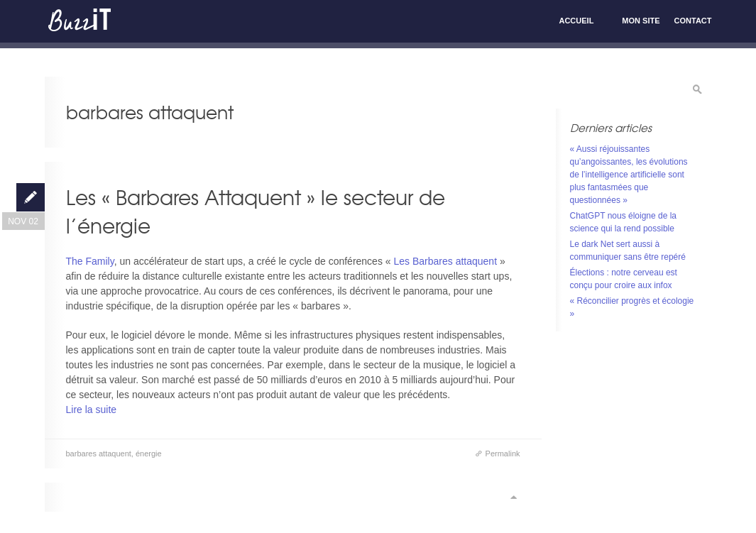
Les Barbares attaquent (446, 261)
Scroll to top (513, 497)
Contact (693, 21)
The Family (90, 261)
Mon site (641, 21)
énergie (149, 454)
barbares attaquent (99, 454)
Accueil (576, 21)
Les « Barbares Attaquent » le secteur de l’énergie (256, 211)
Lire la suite (92, 410)
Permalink (503, 454)
